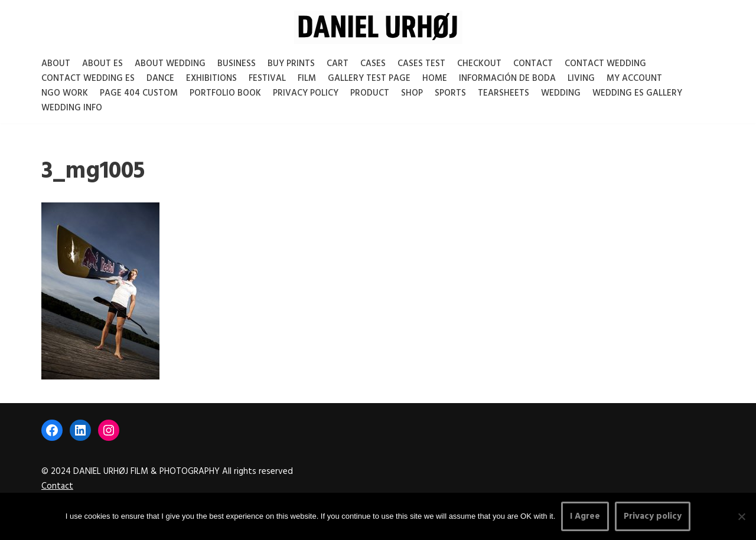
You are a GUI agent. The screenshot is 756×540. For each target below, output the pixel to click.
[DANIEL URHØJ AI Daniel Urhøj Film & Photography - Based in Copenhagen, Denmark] (378, 27)
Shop (412, 93)
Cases (373, 64)
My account (634, 78)
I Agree (585, 516)
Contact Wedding (605, 64)
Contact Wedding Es (88, 78)
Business (237, 64)
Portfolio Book (225, 93)
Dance (160, 78)
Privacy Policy (306, 93)
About (56, 64)
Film (307, 78)
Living (581, 78)
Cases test (421, 64)
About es (102, 64)
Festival (267, 78)
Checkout (479, 64)
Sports (450, 93)
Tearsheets (504, 93)
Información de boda (507, 78)
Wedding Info (72, 108)
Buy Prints (291, 64)
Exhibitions (211, 78)
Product (370, 93)
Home (435, 78)
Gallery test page (369, 78)
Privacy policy (653, 516)
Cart (338, 64)
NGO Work (65, 93)
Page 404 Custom (139, 93)
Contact (533, 64)
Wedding (561, 93)
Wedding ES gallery (637, 93)
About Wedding (170, 64)
